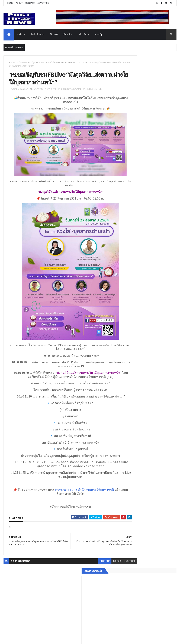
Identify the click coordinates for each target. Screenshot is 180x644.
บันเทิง (83, 34)
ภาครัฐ (98, 34)
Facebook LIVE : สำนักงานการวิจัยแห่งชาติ (81, 501)
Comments (163, 574)
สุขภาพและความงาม (134, 548)
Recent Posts (136, 574)
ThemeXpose (23, 639)
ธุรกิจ (20, 34)
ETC (127, 591)
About (19, 3)
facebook (110, 572)
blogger (85, 572)
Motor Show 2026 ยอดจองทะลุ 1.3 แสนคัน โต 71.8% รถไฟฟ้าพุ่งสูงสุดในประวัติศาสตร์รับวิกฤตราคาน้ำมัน (157, 374)
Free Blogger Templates (45, 639)
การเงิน (127, 540)
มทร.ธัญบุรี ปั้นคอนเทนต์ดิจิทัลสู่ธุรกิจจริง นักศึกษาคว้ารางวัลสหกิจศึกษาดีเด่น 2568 (157, 360)
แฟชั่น (126, 552)
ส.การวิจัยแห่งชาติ (54, 62)
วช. (37, 62)
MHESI (72, 62)
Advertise (43, 3)
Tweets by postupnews (137, 324)
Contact (30, 3)
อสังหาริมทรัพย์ (131, 523)
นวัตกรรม (21, 62)
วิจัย (42, 62)
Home (10, 3)
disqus (97, 572)
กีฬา (125, 544)
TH (86, 62)
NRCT (80, 62)
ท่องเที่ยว (68, 34)
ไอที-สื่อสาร (38, 34)
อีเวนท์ (54, 34)
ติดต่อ (126, 565)
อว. (66, 62)
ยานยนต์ (128, 527)
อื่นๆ (125, 561)
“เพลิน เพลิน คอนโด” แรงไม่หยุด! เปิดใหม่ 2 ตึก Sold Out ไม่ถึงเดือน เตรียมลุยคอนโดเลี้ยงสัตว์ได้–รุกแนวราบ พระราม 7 (157, 344)
